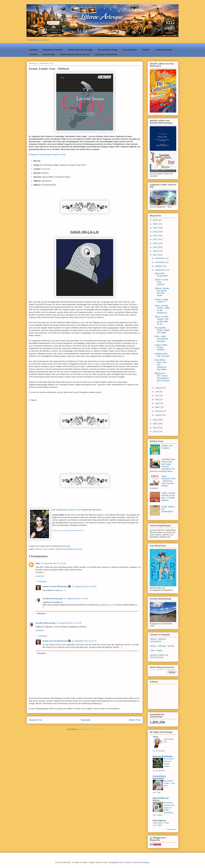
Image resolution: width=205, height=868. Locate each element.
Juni (157, 395)
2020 (155, 243)
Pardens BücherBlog (64, 549)
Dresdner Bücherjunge (53, 599)
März (158, 407)
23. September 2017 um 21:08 (53, 563)
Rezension (78, 549)
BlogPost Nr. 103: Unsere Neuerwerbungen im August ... (162, 378)
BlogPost (146, 50)
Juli (157, 392)
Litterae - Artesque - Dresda (162, 646)
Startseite (33, 50)
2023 (155, 232)
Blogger (146, 862)
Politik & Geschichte (164, 50)
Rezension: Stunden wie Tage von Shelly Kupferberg (169, 808)
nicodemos (127, 862)
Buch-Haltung (159, 821)
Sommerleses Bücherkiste (159, 777)
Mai (157, 399)
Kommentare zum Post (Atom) (90, 729)
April (157, 403)
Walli (38, 563)
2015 (155, 424)
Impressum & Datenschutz (106, 54)
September (160, 270)
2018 (155, 251)
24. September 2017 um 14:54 (76, 599)
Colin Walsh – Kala (161, 823)
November (160, 262)
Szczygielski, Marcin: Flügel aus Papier (162, 330)
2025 (155, 224)
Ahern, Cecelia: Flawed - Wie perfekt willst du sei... (162, 320)
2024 (155, 228)
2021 (155, 239)
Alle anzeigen (172, 829)
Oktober (159, 266)
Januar (159, 415)
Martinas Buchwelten (163, 756)
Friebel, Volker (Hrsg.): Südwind (161, 347)
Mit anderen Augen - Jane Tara (169, 783)
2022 (155, 236)
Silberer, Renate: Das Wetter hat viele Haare (162, 292)
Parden (52, 549)
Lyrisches (33, 54)
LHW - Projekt (156, 651)
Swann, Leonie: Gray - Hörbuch (162, 282)
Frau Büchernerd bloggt (108, 50)
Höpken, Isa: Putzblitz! (167, 447)
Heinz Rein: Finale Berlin (161, 275)
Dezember (160, 258)
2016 (155, 420)
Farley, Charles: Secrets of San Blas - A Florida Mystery (169, 497)
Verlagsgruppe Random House (68, 510)
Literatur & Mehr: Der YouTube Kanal (159, 656)
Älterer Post (135, 720)
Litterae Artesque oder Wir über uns (75, 54)
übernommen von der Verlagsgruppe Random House (69, 531)
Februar (159, 411)
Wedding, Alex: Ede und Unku (162, 355)
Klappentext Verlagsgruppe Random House (47, 154)
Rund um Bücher (130, 50)
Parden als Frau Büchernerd (55, 586)
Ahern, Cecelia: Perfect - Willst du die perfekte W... (162, 309)
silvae (156, 737)
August (159, 388)
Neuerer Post (35, 720)
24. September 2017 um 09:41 (84, 586)
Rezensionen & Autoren (53, 50)
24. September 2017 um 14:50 (69, 623)
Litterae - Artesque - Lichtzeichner (159, 640)
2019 (155, 247)
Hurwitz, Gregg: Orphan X (162, 301)
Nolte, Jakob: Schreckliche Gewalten (161, 339)
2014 (155, 428)
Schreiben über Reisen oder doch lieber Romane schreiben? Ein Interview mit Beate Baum (162, 465)
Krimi (45, 549)
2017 (155, 255)
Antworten (40, 576)
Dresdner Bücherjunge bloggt (80, 50)
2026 (155, 220)
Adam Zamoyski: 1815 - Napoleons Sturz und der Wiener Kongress (163, 482)
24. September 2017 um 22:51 (84, 641)
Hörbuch (39, 549)
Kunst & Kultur (49, 54)
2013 (155, 431)
